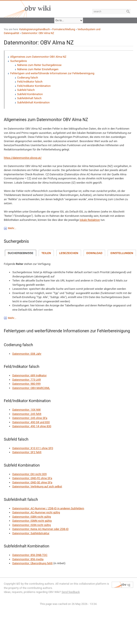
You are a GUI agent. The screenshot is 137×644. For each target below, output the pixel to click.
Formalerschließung (64, 29)
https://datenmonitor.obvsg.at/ (23, 158)
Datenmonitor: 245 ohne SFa (30, 418)
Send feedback (71, 592)
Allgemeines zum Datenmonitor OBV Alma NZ (38, 57)
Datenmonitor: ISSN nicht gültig (32, 525)
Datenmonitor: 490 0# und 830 (31, 422)
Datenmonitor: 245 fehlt (27, 414)
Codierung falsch (28, 78)
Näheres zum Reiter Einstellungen (38, 69)
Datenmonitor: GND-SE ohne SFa (32, 482)
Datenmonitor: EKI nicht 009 (29, 474)
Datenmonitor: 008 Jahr (27, 354)
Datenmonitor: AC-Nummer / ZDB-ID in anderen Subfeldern (48, 508)
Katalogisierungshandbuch (35, 29)
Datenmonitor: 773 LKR (27, 380)
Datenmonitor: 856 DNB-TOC (30, 555)
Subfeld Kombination (30, 94)
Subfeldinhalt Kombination (34, 102)
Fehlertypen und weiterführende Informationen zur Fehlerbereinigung (52, 73)
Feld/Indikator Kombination (34, 86)
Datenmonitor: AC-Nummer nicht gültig (36, 512)
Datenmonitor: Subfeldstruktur (31, 533)
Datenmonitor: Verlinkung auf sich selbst (37, 486)
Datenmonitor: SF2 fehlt (27, 452)
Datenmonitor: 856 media (28, 559)
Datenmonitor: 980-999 (26, 384)
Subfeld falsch (26, 90)
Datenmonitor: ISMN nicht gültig (32, 521)
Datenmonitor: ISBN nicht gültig (32, 517)
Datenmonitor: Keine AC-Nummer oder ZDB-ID (40, 529)
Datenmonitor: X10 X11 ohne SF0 (33, 448)
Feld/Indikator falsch (30, 82)
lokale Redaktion (90, 220)
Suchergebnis (19, 61)
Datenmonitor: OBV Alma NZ (38, 33)
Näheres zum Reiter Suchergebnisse (39, 65)
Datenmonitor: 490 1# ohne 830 (32, 426)
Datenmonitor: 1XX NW (26, 410)
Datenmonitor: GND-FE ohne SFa (32, 478)
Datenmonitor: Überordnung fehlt (32, 563)
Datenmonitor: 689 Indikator (29, 375)
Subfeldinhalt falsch (29, 98)
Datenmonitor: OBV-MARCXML (31, 388)
